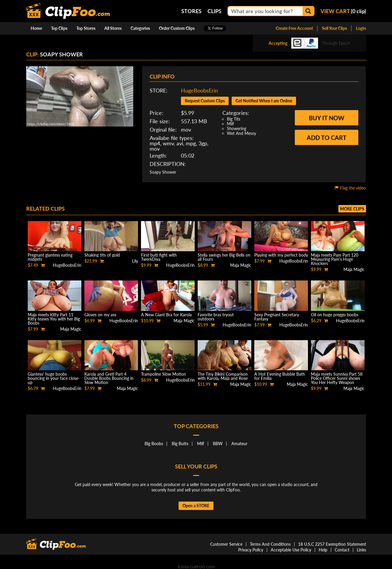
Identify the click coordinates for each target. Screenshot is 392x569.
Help (323, 550)
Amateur (239, 444)
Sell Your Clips (334, 28)
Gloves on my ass (100, 315)
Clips (214, 11)
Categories (140, 28)
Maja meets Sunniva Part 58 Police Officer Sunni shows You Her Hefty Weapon (337, 378)
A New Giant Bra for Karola (166, 315)
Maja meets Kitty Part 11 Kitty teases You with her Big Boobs (54, 319)
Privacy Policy (251, 550)
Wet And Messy (241, 133)
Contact (342, 550)
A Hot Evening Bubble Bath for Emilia (280, 376)
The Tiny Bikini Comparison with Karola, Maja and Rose (223, 376)
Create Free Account (294, 28)
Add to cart (327, 138)
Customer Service (226, 544)
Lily (135, 261)
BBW (218, 444)
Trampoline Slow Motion (164, 374)
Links (361, 550)
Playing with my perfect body (281, 255)
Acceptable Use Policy (291, 550)
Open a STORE (196, 506)
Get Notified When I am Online (264, 101)
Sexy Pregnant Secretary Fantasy (277, 317)
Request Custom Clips (205, 101)
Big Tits (234, 119)
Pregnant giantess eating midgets (50, 257)
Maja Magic (241, 265)
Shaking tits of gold (102, 255)
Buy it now (327, 118)
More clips (352, 209)
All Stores (113, 28)
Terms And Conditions (270, 544)
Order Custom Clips (177, 28)
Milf (230, 124)
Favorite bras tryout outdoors (216, 317)
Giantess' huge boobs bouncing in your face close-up (54, 378)
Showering (237, 128)
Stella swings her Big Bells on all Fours (224, 257)
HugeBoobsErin (199, 90)
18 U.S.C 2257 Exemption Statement (332, 544)
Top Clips (59, 28)
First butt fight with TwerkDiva (159, 257)
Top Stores (86, 28)
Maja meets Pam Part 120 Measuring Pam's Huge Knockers (335, 259)
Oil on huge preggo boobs (335, 315)
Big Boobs (154, 444)
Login (361, 28)
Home (36, 28)
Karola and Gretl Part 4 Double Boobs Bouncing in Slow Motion (109, 378)
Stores (191, 11)
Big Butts (180, 444)
